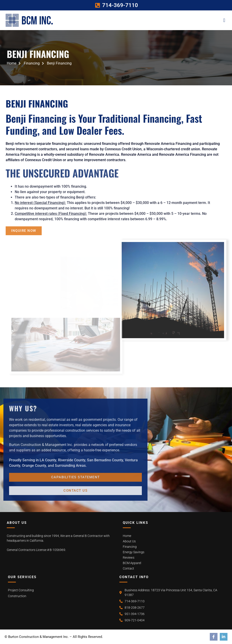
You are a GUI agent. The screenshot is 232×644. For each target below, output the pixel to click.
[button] (224, 20)
